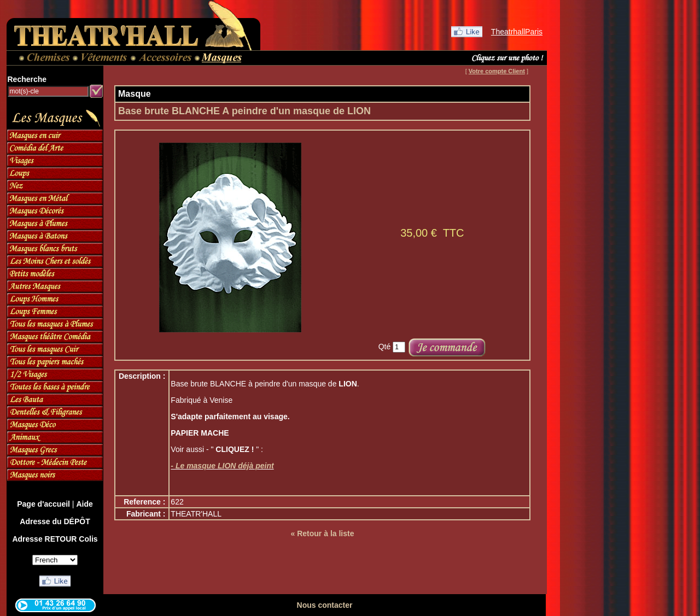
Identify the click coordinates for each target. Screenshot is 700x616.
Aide (84, 504)
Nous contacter (325, 605)
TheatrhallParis (517, 32)
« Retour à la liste (323, 533)
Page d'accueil (43, 504)
